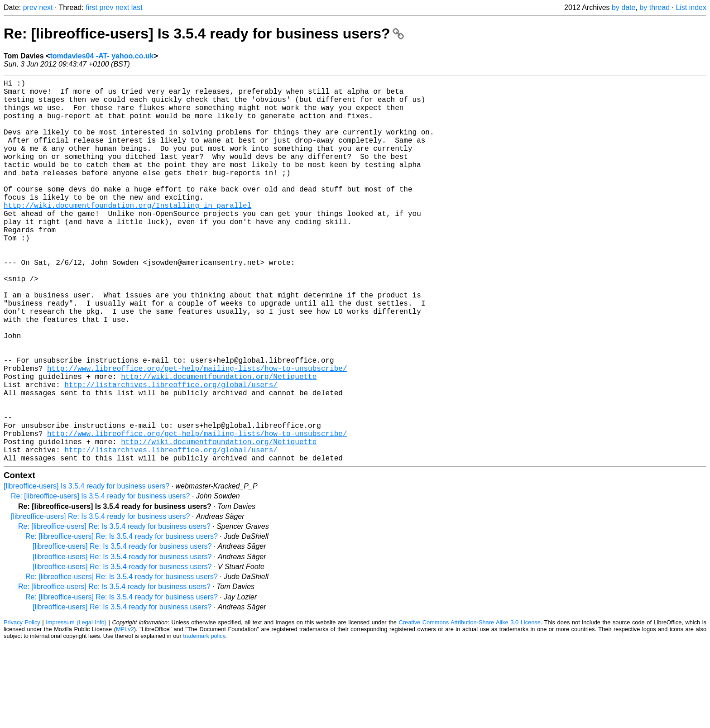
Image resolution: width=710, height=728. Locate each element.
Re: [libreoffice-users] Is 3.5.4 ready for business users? (204, 34)
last (137, 7)
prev (30, 7)
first (91, 7)
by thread (655, 7)
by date (624, 7)
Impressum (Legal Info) (76, 707)
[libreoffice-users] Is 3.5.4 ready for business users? (86, 571)
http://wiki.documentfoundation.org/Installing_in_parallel (127, 234)
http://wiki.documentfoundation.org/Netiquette (219, 443)
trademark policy (204, 721)
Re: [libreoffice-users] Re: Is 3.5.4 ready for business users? (114, 611)
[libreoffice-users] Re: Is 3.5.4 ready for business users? (100, 601)
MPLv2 (125, 714)
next (46, 7)
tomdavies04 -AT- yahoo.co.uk (102, 56)
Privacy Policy (22, 707)
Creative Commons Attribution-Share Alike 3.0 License (470, 707)
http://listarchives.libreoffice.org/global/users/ (171, 453)
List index (691, 7)
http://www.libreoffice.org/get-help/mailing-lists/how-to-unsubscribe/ (197, 433)
